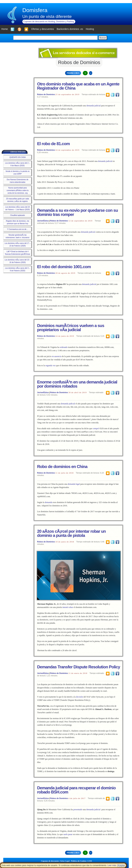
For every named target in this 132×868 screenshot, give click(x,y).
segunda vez (50, 365)
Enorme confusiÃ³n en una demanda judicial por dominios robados (77, 384)
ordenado (64, 347)
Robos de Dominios (46, 94)
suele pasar (68, 834)
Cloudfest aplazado (18, 215)
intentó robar (68, 607)
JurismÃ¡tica (43, 221)
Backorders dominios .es (70, 29)
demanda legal (74, 484)
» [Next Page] (91, 73)
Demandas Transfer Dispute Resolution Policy (79, 667)
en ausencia (57, 356)
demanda (49, 502)
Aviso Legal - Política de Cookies (73, 861)
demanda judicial (93, 106)
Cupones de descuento (50, 861)
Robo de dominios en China (62, 467)
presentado (78, 810)
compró (96, 428)
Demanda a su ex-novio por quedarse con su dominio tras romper (78, 212)
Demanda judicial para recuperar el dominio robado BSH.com (76, 790)
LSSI (90, 861)
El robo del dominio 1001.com (64, 267)
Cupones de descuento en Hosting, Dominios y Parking (49, 22)
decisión (79, 697)
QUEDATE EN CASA (18, 157)
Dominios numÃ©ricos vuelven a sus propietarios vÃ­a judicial (71, 328)
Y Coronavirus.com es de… (18, 229)
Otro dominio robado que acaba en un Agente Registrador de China (78, 86)
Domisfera (35, 10)
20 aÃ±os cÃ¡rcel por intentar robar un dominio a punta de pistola (71, 533)
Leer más (112, 865)
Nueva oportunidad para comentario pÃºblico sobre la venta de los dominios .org (17, 190)
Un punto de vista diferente (47, 16)
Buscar (103, 38)
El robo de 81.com (53, 144)
